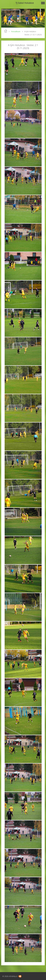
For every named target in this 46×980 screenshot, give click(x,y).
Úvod (6, 31)
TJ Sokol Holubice (25, 3)
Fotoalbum (16, 31)
